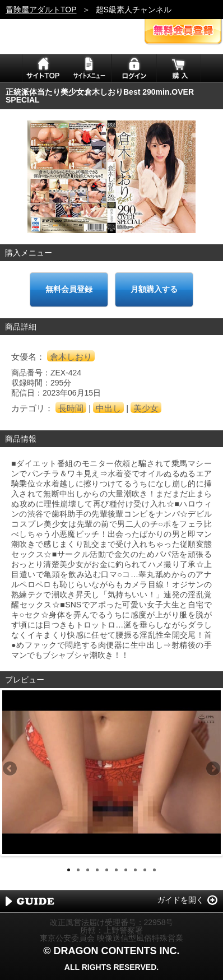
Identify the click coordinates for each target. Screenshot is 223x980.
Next (212, 769)
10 (154, 870)
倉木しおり (71, 357)
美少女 (146, 408)
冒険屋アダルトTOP (41, 10)
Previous (11, 769)
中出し (108, 408)
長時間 (71, 408)
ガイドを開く (180, 900)
